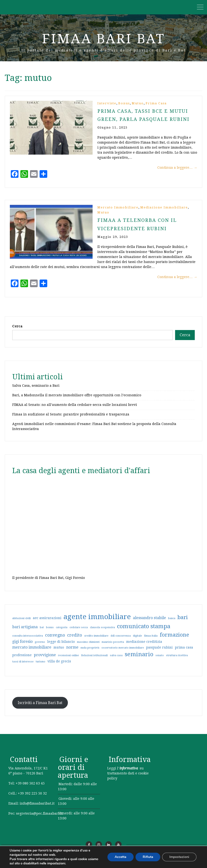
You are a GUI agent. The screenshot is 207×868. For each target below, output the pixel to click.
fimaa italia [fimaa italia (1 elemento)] (151, 640)
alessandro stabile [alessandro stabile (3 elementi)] (149, 622)
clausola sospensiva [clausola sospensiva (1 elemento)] (102, 632)
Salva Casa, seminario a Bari (36, 390)
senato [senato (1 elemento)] (160, 660)
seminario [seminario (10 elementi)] (139, 659)
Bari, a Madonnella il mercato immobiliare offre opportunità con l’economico (77, 399)
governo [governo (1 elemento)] (40, 646)
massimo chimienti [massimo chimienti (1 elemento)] (88, 646)
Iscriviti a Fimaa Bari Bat (40, 707)
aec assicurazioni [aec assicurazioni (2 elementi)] (47, 622)
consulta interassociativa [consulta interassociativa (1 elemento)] (28, 640)
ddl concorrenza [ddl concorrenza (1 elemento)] (121, 640)
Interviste (107, 103)
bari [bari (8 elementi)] (183, 622)
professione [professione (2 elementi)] (22, 659)
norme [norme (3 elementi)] (72, 652)
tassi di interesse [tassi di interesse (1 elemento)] (23, 666)
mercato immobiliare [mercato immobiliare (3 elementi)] (32, 652)
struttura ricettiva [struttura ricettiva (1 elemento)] (177, 660)
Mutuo (138, 103)
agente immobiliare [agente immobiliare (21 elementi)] (97, 621)
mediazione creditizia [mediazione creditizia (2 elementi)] (144, 646)
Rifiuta (148, 857)
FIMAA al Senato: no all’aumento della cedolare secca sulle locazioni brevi (75, 409)
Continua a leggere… (177, 167)
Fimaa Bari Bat (103, 39)
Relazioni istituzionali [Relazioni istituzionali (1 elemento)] (94, 660)
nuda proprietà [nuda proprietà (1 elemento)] (90, 652)
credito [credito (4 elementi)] (75, 639)
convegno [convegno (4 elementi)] (55, 639)
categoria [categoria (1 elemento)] (62, 632)
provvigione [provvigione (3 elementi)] (45, 659)
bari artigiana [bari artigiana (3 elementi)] (25, 631)
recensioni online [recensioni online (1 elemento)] (68, 660)
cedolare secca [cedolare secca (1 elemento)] (79, 632)
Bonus (124, 103)
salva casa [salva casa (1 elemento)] (116, 660)
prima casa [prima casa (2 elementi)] (184, 652)
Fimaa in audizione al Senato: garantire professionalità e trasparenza (71, 419)
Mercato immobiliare (118, 207)
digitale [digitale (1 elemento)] (137, 640)
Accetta (120, 857)
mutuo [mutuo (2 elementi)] (59, 652)
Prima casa (156, 103)
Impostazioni (179, 857)
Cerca (17, 330)
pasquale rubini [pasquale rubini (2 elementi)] (159, 652)
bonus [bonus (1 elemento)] (50, 632)
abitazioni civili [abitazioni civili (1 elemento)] (21, 623)
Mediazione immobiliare (164, 207)
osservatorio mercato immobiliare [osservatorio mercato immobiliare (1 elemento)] (123, 652)
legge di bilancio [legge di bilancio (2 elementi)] (61, 646)
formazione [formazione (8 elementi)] (174, 639)
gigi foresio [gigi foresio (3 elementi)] (22, 646)
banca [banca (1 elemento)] (172, 623)
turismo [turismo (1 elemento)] (41, 666)
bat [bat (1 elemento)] (42, 632)
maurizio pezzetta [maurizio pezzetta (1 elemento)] (113, 646)
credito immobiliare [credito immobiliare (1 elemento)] (96, 640)
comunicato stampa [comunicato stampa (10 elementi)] (144, 631)
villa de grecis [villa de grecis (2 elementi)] (59, 666)
